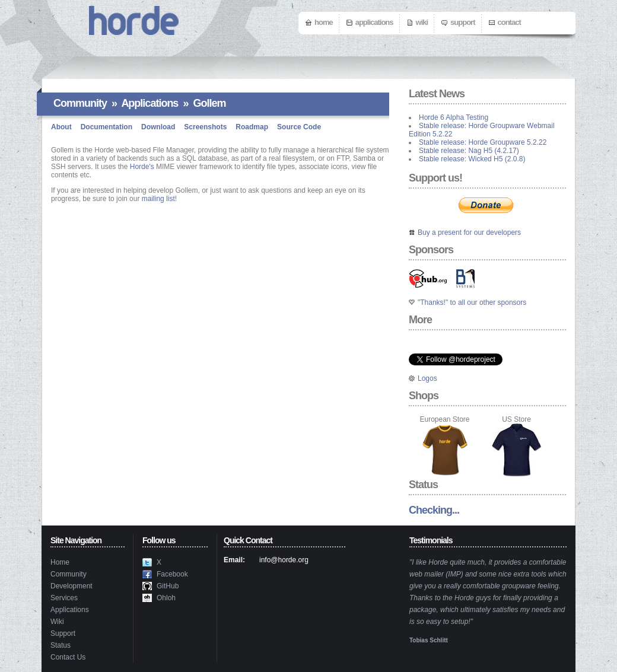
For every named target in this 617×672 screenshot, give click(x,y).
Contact (509, 22)
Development (71, 586)
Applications (374, 22)
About (61, 127)
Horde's (142, 167)
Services (64, 598)
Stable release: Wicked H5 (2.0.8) (472, 159)
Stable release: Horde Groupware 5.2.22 (483, 142)
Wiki (422, 22)
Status (61, 645)
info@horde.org (284, 560)
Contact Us (68, 657)
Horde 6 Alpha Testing (454, 117)
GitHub (168, 586)
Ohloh (166, 598)
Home (324, 22)
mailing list (158, 199)
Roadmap (252, 127)
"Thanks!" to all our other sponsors (472, 302)
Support (462, 22)
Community (80, 103)
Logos (427, 378)
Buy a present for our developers (469, 233)
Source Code (299, 127)
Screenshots (205, 127)
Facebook (172, 574)
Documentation (106, 127)
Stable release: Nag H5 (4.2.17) (469, 151)
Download (158, 127)
